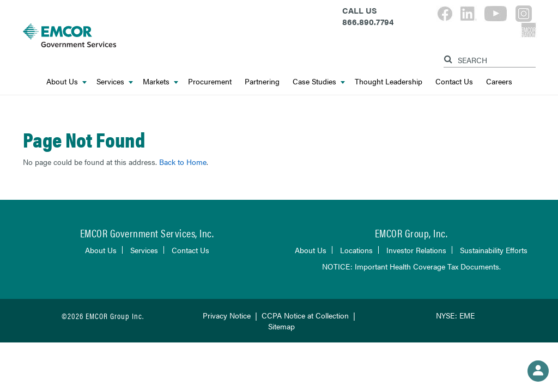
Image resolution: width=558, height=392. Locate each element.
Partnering (262, 81)
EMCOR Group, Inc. (411, 233)
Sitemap (281, 326)
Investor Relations (416, 250)
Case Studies (319, 81)
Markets (160, 81)
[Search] (450, 57)
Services (115, 81)
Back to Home (183, 162)
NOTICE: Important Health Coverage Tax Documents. (411, 266)
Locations (356, 250)
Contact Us (454, 81)
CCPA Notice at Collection (305, 315)
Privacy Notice (227, 315)
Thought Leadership (389, 81)
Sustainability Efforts (494, 250)
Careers (499, 81)
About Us (66, 81)
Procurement (210, 81)
